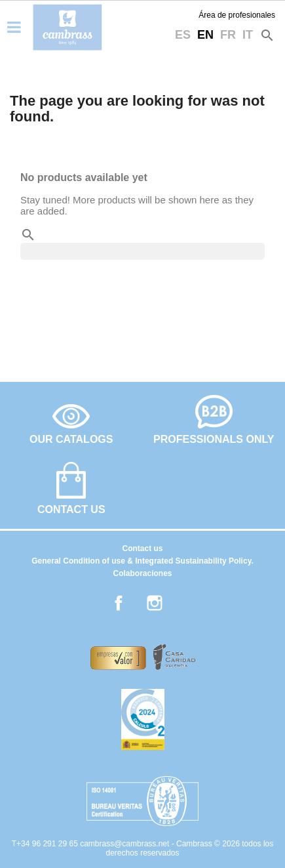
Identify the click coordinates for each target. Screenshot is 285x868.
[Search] (142, 251)
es (183, 35)
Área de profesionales (237, 15)
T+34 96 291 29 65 (46, 844)
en (205, 35)
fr (228, 35)
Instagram (155, 603)
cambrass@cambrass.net (126, 844)
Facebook (119, 603)
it (248, 35)
